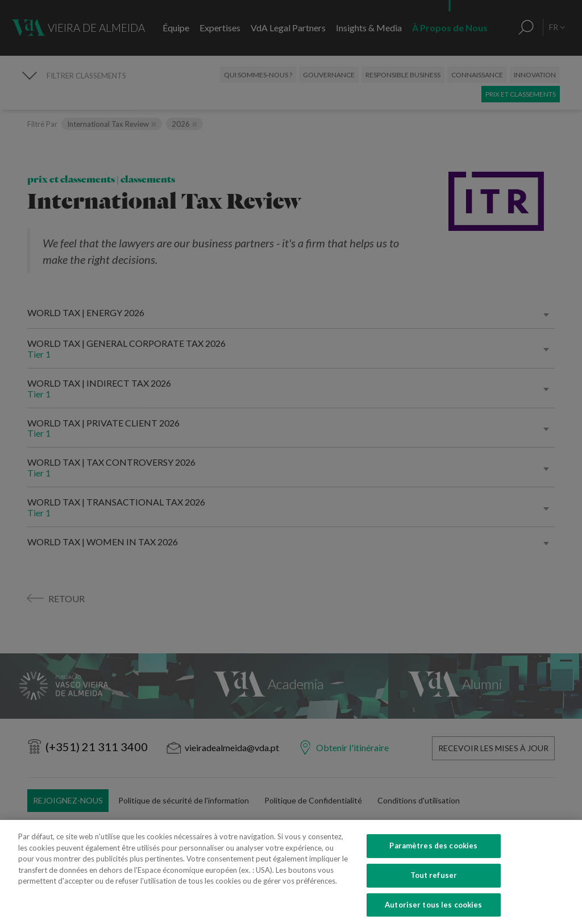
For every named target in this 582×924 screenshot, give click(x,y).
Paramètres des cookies (433, 859)
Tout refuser (434, 888)
